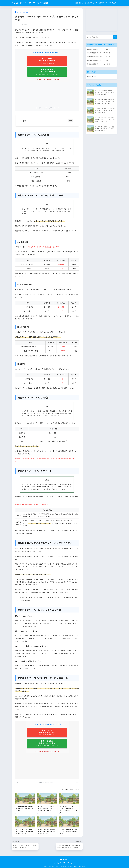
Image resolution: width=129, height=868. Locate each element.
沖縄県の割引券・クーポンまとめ (99, 64)
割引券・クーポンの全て (108, 3)
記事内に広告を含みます (46, 783)
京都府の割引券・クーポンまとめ (99, 53)
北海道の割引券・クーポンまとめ (99, 49)
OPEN (70, 121)
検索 (115, 37)
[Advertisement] (47, 95)
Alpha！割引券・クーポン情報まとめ (30, 3)
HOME (64, 859)
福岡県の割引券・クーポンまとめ (99, 60)
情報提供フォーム (91, 3)
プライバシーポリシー (70, 863)
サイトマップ (57, 863)
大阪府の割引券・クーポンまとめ (99, 57)
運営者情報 (79, 3)
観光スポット (75, 789)
